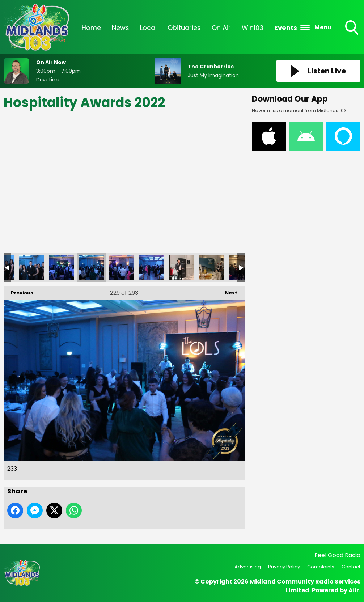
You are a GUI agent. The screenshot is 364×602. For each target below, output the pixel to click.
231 (31, 268)
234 (122, 268)
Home (91, 28)
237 (212, 268)
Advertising (248, 567)
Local (148, 28)
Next (228, 291)
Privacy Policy (284, 567)
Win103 (253, 28)
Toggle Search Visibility (352, 28)
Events (286, 28)
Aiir (354, 590)
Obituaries (184, 28)
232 (62, 268)
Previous (18, 291)
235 (152, 268)
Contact (351, 567)
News (120, 28)
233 (92, 268)
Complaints (321, 567)
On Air (221, 28)
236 (182, 268)
